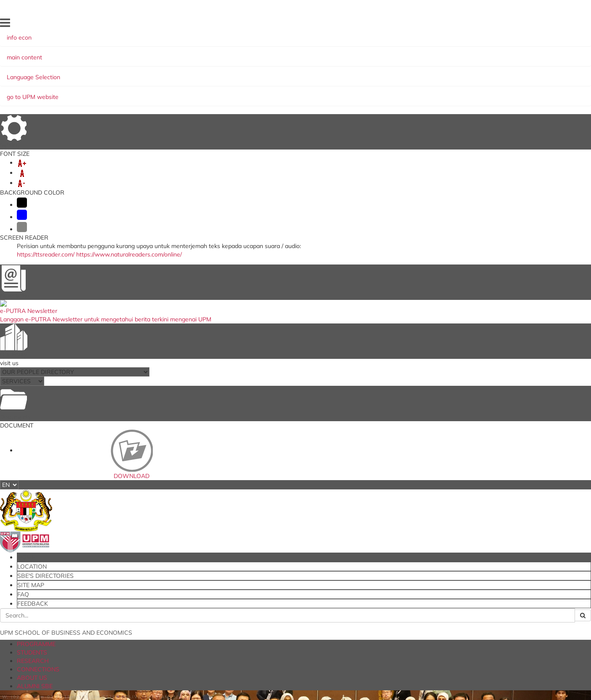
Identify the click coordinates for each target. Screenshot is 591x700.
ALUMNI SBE (295, 73)
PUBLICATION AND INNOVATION (449, 337)
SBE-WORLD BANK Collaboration (105, 395)
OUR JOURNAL (425, 380)
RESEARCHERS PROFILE (438, 323)
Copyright (112, 681)
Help (186, 681)
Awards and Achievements (95, 377)
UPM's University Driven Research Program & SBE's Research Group (157, 386)
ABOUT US (253, 73)
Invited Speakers (80, 360)
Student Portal (170, 526)
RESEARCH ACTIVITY (434, 394)
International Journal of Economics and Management (194, 546)
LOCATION (401, 25)
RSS (136, 681)
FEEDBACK (530, 25)
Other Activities (79, 404)
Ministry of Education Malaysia (289, 532)
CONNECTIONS (206, 73)
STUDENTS (119, 73)
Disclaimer (160, 681)
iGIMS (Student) (171, 518)
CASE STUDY (422, 366)
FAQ (506, 25)
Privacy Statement (71, 681)
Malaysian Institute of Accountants (294, 577)
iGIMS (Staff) (167, 509)
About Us (362, 543)
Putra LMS (164, 534)
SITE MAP (483, 25)
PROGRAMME (74, 73)
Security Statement (222, 681)
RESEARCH (159, 73)
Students (361, 518)
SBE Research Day (82, 351)
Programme (365, 509)
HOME (376, 25)
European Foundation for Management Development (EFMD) (295, 551)
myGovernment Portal (278, 509)
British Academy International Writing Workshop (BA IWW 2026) (151, 342)
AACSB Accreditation (278, 540)
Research (362, 526)
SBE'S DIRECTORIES (443, 25)
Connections (365, 534)
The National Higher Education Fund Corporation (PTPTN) (290, 520)
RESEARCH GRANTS (433, 351)
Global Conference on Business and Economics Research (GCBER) (153, 333)
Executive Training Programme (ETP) (110, 369)
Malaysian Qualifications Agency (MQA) (292, 565)
